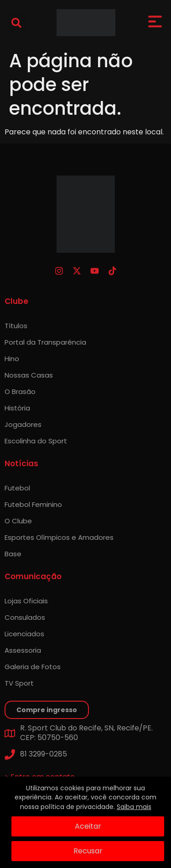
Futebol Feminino (33, 504)
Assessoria (23, 650)
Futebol (17, 488)
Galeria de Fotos (33, 667)
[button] (16, 23)
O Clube (18, 521)
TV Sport (19, 683)
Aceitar (88, 826)
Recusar (88, 851)
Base (13, 554)
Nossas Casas (29, 375)
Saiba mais (134, 807)
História (17, 408)
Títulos (16, 326)
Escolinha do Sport (36, 441)
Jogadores (23, 424)
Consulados (25, 617)
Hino (12, 359)
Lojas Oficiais (26, 601)
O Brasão (20, 391)
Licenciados (24, 634)
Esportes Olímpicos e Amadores (59, 537)
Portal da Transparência (45, 342)
